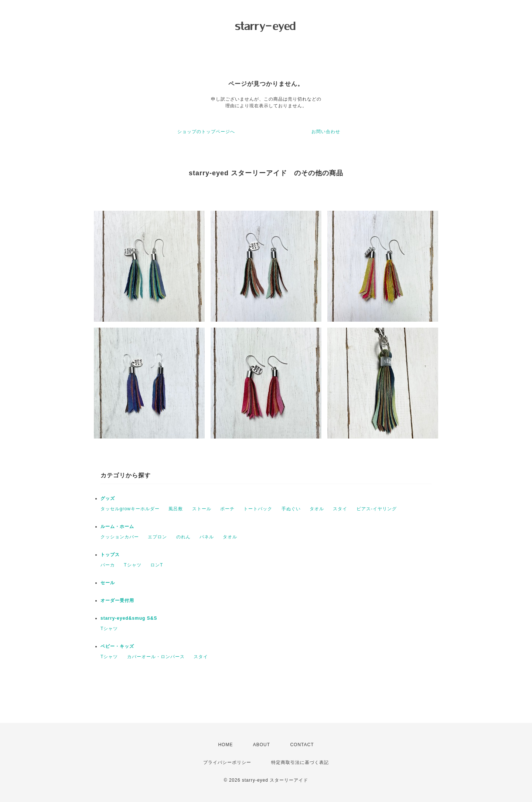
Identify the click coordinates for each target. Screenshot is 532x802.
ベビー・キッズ (117, 646)
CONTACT (302, 745)
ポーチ (227, 509)
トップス (110, 555)
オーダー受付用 (117, 600)
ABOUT (262, 745)
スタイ (340, 509)
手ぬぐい (291, 509)
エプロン (157, 537)
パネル (207, 537)
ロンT (157, 565)
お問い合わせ (326, 132)
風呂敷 (176, 509)
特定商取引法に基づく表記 (300, 762)
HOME (225, 745)
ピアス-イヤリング (377, 509)
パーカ (108, 565)
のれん (183, 537)
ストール (202, 509)
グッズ (108, 498)
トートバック (258, 509)
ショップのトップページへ (206, 132)
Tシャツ (132, 565)
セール (108, 583)
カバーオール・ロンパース (156, 657)
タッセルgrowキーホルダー (130, 509)
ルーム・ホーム (117, 527)
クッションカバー (120, 537)
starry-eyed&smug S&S (129, 618)
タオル (317, 509)
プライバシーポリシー (227, 762)
